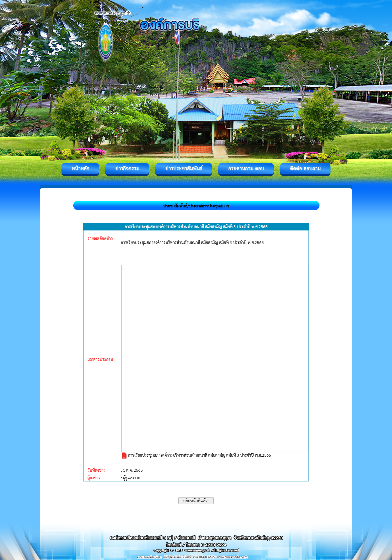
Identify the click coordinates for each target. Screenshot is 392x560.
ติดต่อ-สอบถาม (305, 168)
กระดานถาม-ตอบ (246, 168)
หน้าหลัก (80, 168)
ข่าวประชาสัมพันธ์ (184, 168)
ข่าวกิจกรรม (127, 168)
